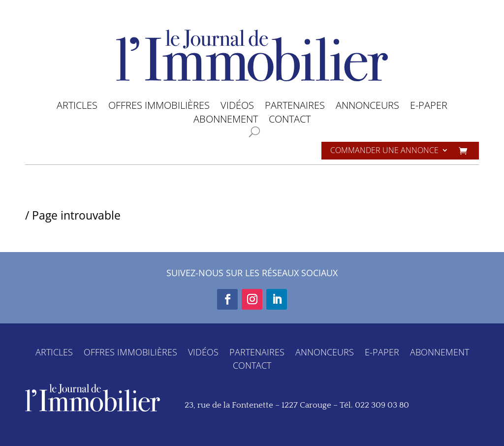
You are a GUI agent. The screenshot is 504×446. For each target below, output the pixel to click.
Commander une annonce (384, 151)
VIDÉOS (237, 107)
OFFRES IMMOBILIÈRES (159, 107)
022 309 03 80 (382, 405)
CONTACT (290, 121)
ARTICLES (77, 107)
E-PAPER (429, 107)
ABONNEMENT (226, 121)
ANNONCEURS (367, 107)
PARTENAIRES (295, 107)
